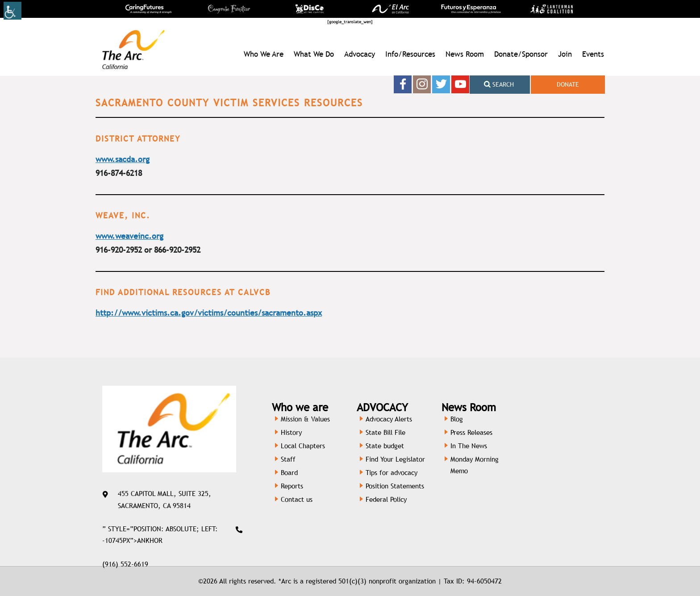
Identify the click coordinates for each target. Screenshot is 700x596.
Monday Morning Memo (475, 465)
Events (593, 54)
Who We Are (264, 54)
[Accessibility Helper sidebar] (12, 11)
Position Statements (395, 486)
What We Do (314, 54)
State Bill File (385, 432)
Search (499, 84)
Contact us (297, 499)
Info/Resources (410, 54)
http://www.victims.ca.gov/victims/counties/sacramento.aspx (209, 313)
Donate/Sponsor (521, 54)
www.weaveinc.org (129, 236)
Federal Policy (386, 499)
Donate (568, 84)
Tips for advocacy (392, 473)
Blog (457, 419)
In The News (469, 446)
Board (289, 473)
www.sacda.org (123, 159)
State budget (385, 446)
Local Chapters (303, 446)
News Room (465, 54)
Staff (288, 459)
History (291, 432)
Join (565, 54)
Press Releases (471, 432)
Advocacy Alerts (389, 419)
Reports (292, 486)
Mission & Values (305, 419)
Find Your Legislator (395, 459)
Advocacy (360, 54)
